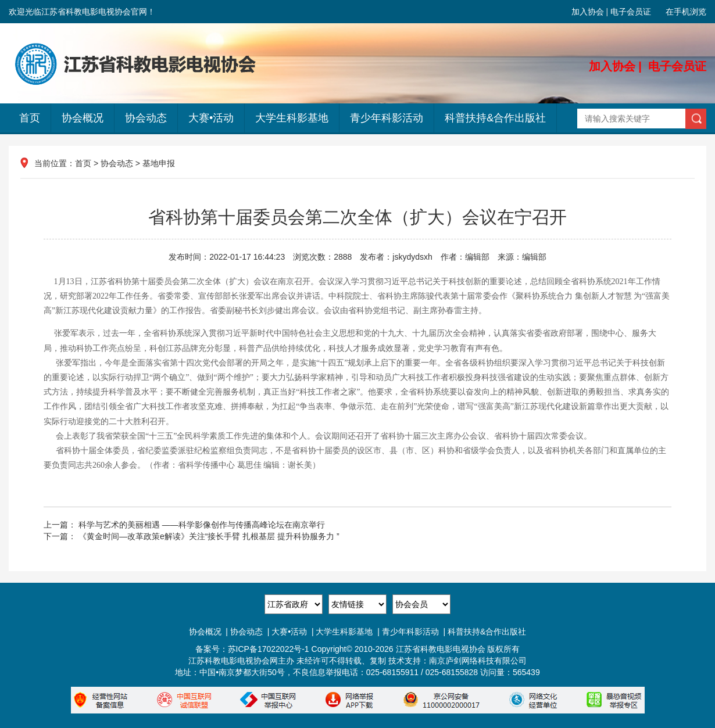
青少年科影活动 (387, 118)
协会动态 (146, 118)
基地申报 (159, 163)
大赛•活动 (211, 118)
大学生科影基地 (292, 118)
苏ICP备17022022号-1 (269, 649)
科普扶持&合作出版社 (495, 118)
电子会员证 (631, 12)
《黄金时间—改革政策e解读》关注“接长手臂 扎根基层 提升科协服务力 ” (209, 536)
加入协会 (588, 12)
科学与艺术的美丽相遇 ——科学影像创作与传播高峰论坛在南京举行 (202, 525)
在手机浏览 (686, 12)
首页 (30, 118)
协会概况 (83, 118)
